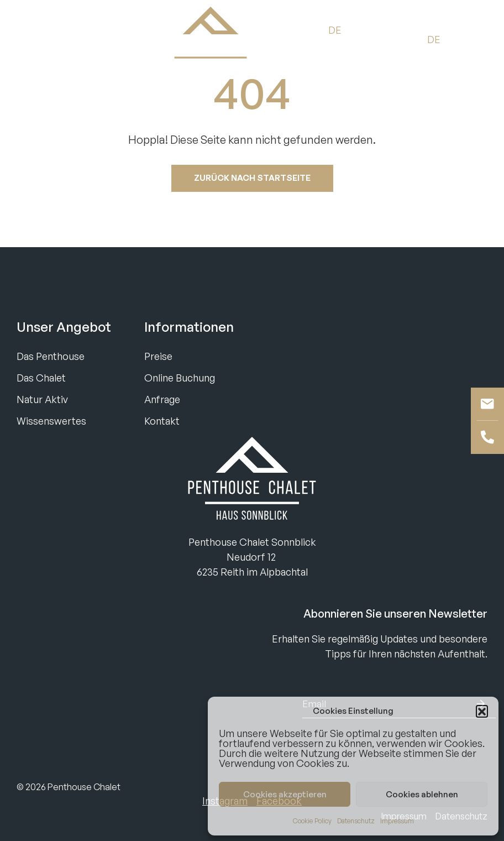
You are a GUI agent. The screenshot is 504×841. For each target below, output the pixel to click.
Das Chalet (41, 378)
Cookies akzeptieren (285, 794)
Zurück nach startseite (252, 178)
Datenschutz (356, 821)
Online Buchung (180, 378)
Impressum (397, 821)
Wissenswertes (51, 421)
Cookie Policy (312, 821)
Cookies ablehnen (422, 794)
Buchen (36, 39)
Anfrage (162, 399)
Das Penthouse (51, 356)
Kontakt (162, 421)
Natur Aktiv (42, 399)
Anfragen (92, 39)
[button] (482, 711)
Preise (158, 356)
